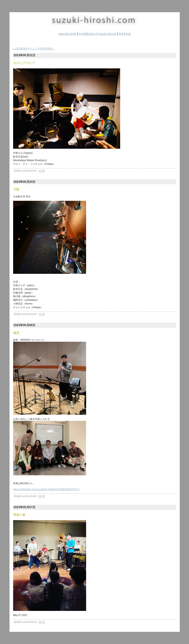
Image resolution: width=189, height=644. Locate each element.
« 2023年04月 (21, 49)
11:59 (42, 314)
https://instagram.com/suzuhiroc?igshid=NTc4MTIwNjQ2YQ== (47, 489)
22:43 (42, 622)
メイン (34, 49)
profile (83, 34)
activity (72, 34)
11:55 (42, 171)
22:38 (42, 496)
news (62, 34)
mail (128, 34)
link (121, 34)
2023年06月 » (47, 49)
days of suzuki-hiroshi (102, 34)
